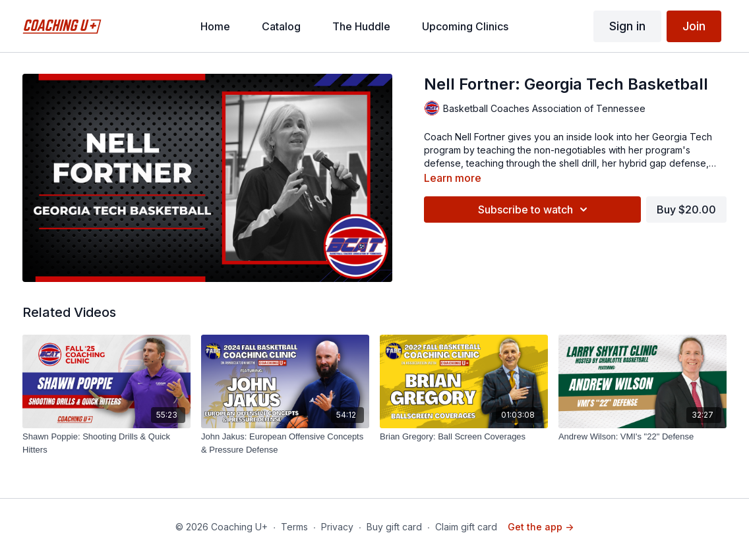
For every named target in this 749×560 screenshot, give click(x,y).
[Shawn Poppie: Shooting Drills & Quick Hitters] (106, 443)
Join (694, 26)
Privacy (337, 527)
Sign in (627, 26)
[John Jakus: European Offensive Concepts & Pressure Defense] (285, 443)
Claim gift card (466, 527)
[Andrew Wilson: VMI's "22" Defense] (643, 437)
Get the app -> (541, 527)
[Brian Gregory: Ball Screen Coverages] (464, 437)
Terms (294, 527)
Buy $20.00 (686, 210)
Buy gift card (394, 527)
